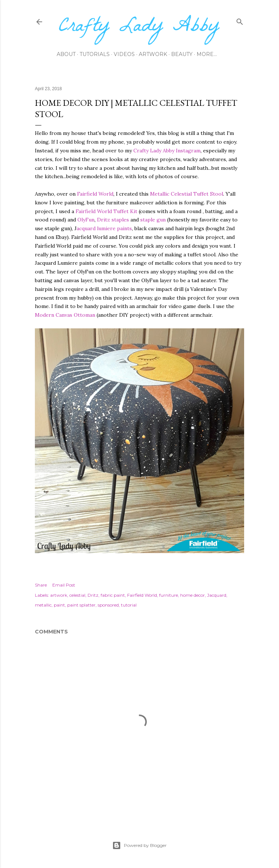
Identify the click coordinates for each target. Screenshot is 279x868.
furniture (169, 595)
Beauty (182, 54)
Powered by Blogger (139, 845)
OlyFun (86, 220)
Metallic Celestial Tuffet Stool (187, 194)
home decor (193, 595)
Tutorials (95, 54)
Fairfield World (95, 194)
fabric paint (113, 595)
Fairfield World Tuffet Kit (106, 211)
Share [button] (41, 585)
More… (207, 54)
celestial (77, 595)
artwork (59, 595)
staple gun (153, 220)
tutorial (129, 605)
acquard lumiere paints (104, 228)
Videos (124, 54)
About (66, 54)
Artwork (153, 54)
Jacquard (217, 595)
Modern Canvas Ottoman (65, 315)
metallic (43, 605)
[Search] (240, 20)
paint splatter (81, 605)
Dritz (93, 595)
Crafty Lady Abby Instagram (167, 151)
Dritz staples (113, 220)
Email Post (64, 585)
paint (59, 605)
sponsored (108, 605)
